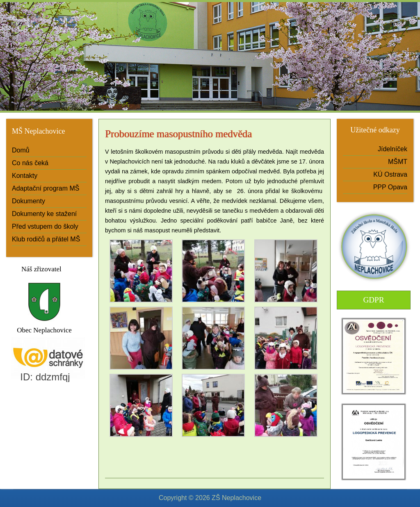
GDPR (373, 300)
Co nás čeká (30, 163)
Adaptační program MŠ (46, 188)
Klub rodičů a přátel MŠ (46, 239)
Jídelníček (393, 149)
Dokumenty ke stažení (44, 214)
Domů (21, 150)
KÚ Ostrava (390, 174)
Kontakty (25, 176)
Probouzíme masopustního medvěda (178, 134)
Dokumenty (29, 201)
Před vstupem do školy (45, 226)
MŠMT (398, 162)
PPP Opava (390, 187)
